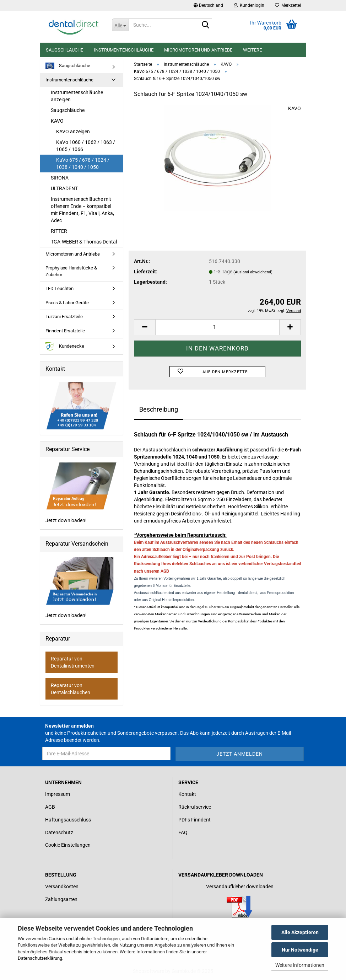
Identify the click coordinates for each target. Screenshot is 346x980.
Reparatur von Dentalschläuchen (71, 689)
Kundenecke (65, 346)
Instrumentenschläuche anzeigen (77, 96)
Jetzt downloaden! (82, 493)
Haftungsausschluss (68, 820)
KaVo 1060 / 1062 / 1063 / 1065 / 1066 (86, 146)
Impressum (58, 794)
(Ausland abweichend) (253, 272)
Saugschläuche (64, 50)
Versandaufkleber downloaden (240, 887)
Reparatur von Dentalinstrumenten (73, 662)
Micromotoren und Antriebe (198, 50)
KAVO (294, 108)
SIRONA (60, 178)
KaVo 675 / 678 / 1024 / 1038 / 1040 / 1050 (83, 164)
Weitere (252, 50)
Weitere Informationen (300, 965)
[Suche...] (120, 25)
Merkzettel (288, 5)
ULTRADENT (64, 188)
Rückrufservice (195, 807)
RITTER (59, 231)
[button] (208, 5)
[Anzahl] (217, 327)
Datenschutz (59, 832)
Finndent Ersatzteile (65, 331)
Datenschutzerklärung (40, 958)
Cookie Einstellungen (68, 845)
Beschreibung (159, 409)
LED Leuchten (60, 288)
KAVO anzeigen (73, 132)
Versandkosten (62, 887)
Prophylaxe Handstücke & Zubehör (71, 271)
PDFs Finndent (194, 820)
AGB (50, 807)
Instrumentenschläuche (124, 50)
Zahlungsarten (61, 899)
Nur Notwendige (300, 950)
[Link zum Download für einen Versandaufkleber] (240, 907)
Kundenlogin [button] (249, 5)
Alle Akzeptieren (300, 932)
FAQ (183, 832)
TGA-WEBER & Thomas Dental (84, 242)
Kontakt (187, 794)
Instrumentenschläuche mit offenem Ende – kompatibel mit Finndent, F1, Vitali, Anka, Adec (82, 210)
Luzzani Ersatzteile (64, 317)
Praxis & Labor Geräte (67, 303)
